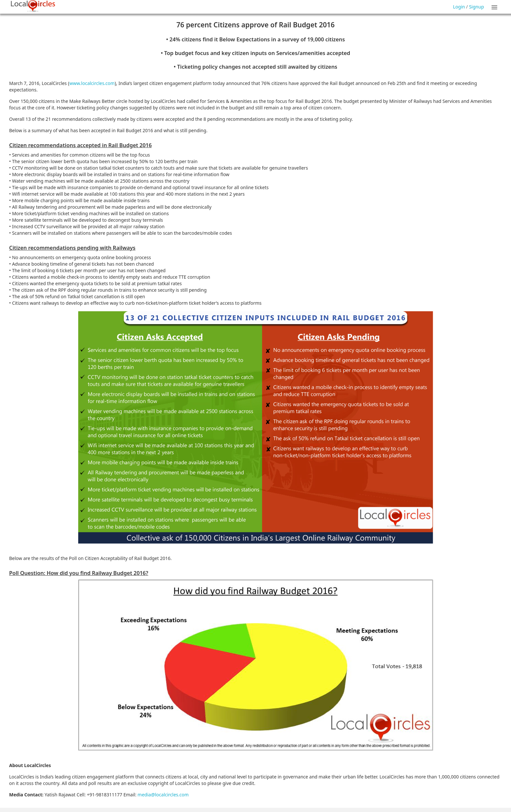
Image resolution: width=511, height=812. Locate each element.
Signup (476, 7)
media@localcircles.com (163, 795)
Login (459, 7)
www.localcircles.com (92, 83)
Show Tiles (495, 7)
